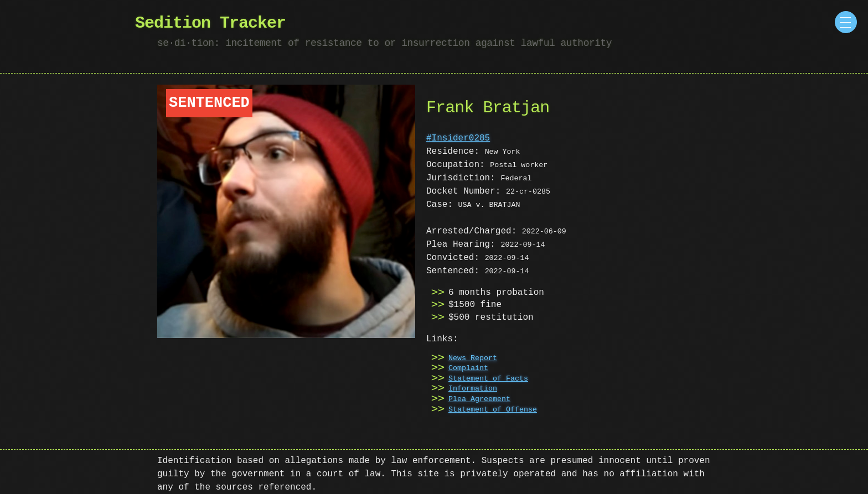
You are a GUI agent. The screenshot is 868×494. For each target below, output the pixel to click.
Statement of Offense (493, 410)
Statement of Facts (488, 379)
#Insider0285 (458, 138)
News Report (473, 358)
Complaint (468, 368)
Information (473, 389)
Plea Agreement (479, 399)
